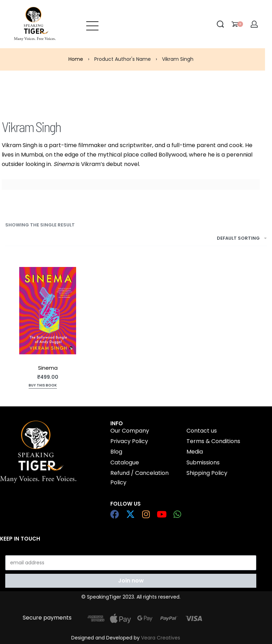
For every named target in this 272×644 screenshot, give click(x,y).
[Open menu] (92, 24)
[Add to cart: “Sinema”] (43, 386)
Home (76, 59)
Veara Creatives (161, 638)
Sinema (48, 368)
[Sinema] (48, 311)
